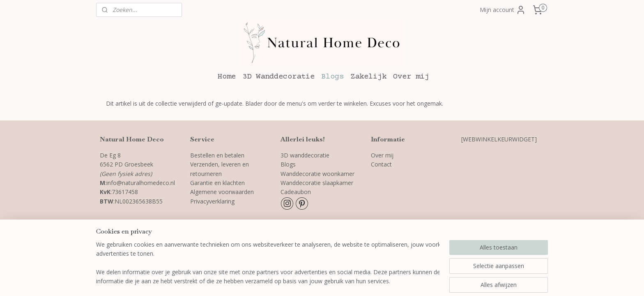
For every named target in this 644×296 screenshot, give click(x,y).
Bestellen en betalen (217, 155)
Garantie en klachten (217, 183)
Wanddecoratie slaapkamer (317, 183)
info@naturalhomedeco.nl (141, 183)
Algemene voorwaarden (222, 192)
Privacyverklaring (213, 201)
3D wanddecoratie (305, 155)
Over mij (411, 77)
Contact (381, 164)
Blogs (332, 77)
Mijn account (503, 10)
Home (227, 77)
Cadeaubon (296, 192)
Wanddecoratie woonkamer (317, 174)
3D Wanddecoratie (278, 77)
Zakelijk (368, 77)
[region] (268, 264)
